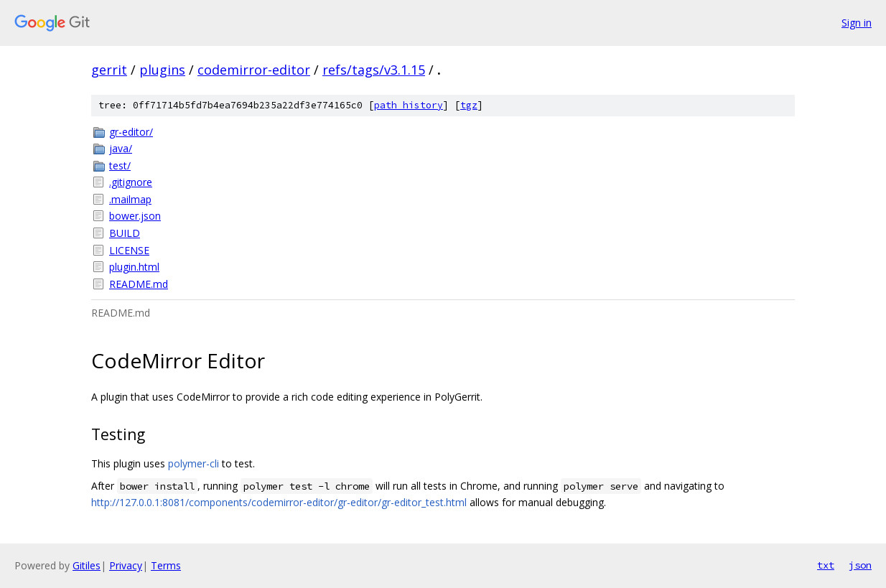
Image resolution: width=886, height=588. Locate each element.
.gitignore (131, 182)
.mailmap (130, 199)
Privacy (126, 565)
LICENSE (129, 250)
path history (409, 105)
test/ (120, 165)
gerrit (109, 70)
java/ (121, 148)
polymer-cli (193, 463)
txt (826, 565)
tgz (469, 105)
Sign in (857, 23)
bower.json (135, 216)
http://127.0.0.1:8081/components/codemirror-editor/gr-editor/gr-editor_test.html (279, 502)
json (860, 565)
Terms (166, 565)
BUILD (125, 233)
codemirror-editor (254, 70)
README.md (139, 284)
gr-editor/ (131, 132)
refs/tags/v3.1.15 (374, 70)
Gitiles (87, 565)
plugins (162, 70)
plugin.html (134, 267)
